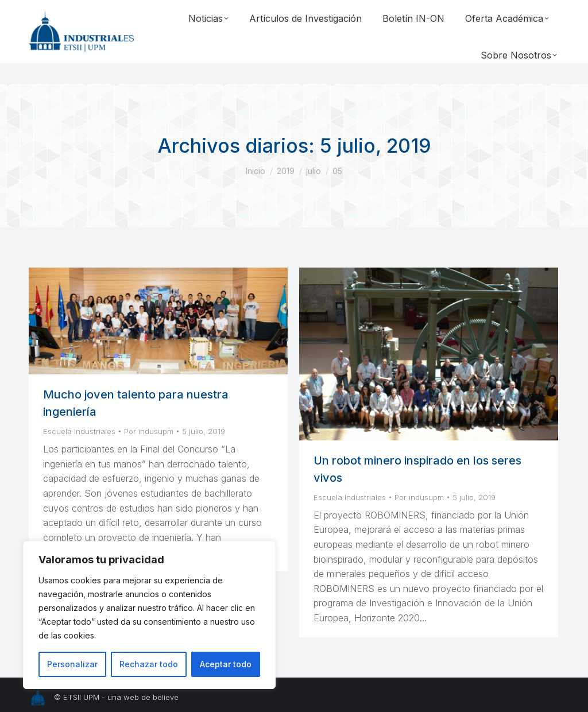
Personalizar (72, 664)
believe (166, 697)
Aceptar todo (226, 664)
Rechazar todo (149, 664)
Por (149, 431)
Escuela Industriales (79, 431)
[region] (149, 615)
